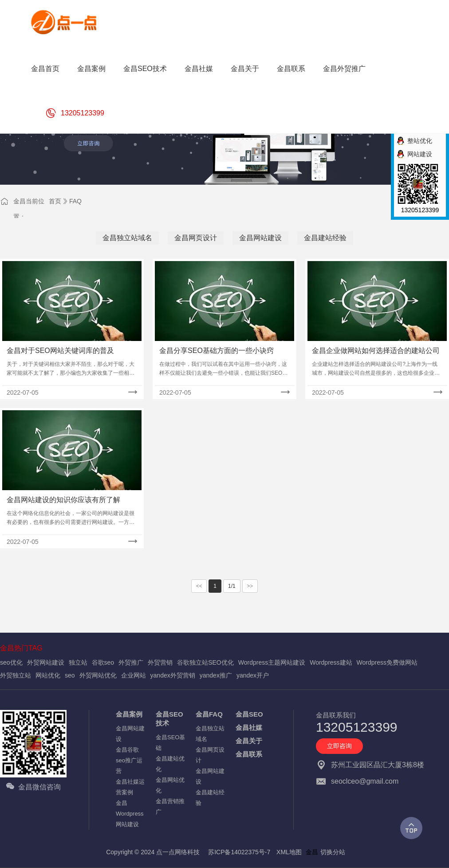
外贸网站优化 (98, 675)
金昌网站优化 (170, 785)
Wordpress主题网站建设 (272, 662)
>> (250, 586)
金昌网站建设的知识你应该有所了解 (63, 500)
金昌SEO (249, 714)
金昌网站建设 (260, 238)
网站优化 (48, 675)
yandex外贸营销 (173, 675)
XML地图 (289, 852)
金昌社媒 (249, 727)
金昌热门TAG (21, 648)
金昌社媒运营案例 (130, 787)
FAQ (75, 201)
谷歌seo (103, 662)
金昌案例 (129, 714)
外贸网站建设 (46, 662)
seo (70, 675)
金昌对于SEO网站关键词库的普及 (60, 351)
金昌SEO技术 (169, 719)
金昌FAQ (209, 714)
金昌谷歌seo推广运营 (129, 760)
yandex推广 (216, 675)
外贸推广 (131, 662)
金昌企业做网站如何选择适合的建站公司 (376, 351)
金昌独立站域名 (127, 238)
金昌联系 (249, 754)
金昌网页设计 (196, 238)
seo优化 (11, 662)
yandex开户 (253, 675)
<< (199, 586)
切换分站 (333, 852)
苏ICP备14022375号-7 (239, 852)
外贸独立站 (16, 675)
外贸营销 (160, 662)
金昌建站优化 (170, 764)
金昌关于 (249, 741)
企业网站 (134, 675)
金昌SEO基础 (170, 743)
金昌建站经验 (325, 238)
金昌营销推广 (170, 807)
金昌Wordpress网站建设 (130, 814)
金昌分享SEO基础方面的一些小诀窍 (217, 351)
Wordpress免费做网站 (387, 662)
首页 (55, 201)
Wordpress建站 (331, 662)
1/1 (232, 586)
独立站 (78, 662)
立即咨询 (339, 746)
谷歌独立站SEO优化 (205, 662)
